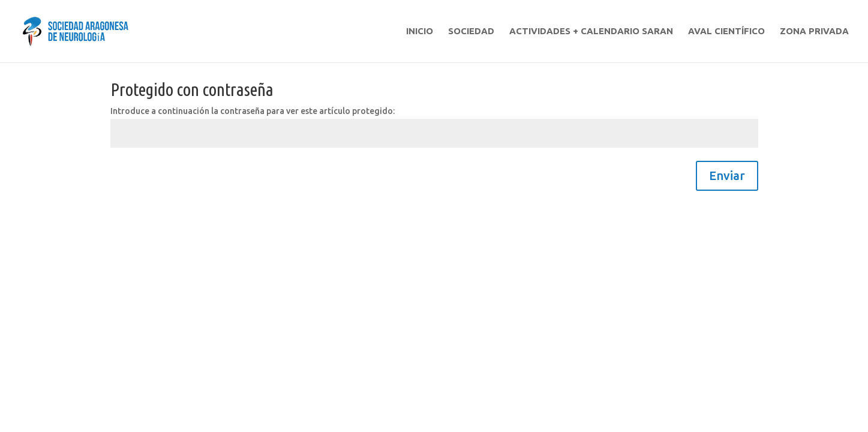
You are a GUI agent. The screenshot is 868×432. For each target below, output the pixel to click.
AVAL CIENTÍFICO (726, 31)
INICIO (420, 31)
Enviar (727, 175)
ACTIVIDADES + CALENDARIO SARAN (591, 31)
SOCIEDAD (471, 31)
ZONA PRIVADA (814, 31)
